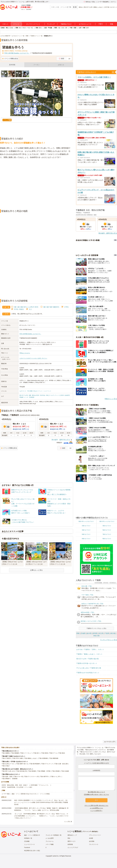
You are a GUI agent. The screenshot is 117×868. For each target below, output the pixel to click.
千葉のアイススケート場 (31, 777)
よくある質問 (50, 838)
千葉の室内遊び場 (21, 771)
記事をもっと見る (36, 570)
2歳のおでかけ (86, 526)
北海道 (11, 28)
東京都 (113, 633)
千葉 (28, 28)
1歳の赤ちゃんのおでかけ (107, 521)
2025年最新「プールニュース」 (40, 785)
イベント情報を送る (10, 59)
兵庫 (66, 28)
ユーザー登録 (6, 794)
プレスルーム (50, 841)
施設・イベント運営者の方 (32, 835)
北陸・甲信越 (48, 28)
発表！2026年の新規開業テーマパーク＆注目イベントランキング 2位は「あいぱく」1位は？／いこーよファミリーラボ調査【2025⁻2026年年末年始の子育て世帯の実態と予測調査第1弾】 (41, 802)
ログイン (113, 2)
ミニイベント (47, 391)
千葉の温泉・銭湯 (7, 777)
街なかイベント (38, 391)
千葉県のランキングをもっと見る (96, 628)
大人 (30, 309)
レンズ (26, 397)
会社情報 (92, 841)
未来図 (91, 838)
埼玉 (32, 28)
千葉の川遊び (6, 766)
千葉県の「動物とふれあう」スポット (89, 654)
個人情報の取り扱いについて (96, 792)
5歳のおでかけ (107, 530)
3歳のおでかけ (107, 526)
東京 (20, 28)
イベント (16, 24)
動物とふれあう (98, 7)
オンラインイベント (33, 24)
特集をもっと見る (111, 399)
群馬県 (95, 633)
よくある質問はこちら (96, 808)
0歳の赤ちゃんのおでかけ (86, 521)
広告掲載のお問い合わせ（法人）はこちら (96, 794)
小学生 (66, 307)
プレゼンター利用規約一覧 (54, 835)
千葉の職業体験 (54, 758)
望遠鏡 (21, 397)
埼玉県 (101, 633)
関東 (17, 28)
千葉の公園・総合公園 (61, 764)
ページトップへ (110, 742)
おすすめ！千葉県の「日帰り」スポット (90, 649)
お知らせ (61, 65)
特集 (112, 24)
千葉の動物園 (15, 753)
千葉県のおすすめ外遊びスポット (88, 673)
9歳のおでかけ (107, 539)
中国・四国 (73, 28)
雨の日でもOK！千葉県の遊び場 (87, 659)
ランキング (51, 24)
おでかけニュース (85, 24)
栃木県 (89, 633)
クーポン (37, 65)
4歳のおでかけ (86, 530)
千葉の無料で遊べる (22, 764)
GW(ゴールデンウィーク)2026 (55, 395)
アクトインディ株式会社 (90, 832)
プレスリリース (94, 844)
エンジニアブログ (73, 848)
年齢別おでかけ (66, 24)
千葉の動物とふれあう (31, 758)
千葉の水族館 (65, 771)
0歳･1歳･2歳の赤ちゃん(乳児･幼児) (26, 307)
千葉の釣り (37, 753)
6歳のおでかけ (86, 534)
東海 (37, 28)
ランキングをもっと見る (109, 640)
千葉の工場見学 (6, 758)
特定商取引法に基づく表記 (32, 851)
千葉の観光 (62, 753)
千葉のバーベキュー (26, 753)
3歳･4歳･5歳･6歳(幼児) (51, 307)
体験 (30, 395)
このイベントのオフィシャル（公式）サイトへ (33, 358)
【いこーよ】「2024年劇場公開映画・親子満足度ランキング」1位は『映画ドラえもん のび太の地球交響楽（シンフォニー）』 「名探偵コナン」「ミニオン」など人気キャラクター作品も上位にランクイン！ (41, 816)
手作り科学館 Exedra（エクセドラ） (30, 334)
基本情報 (12, 65)
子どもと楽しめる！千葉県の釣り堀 (89, 668)
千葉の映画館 (32, 771)
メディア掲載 (50, 844)
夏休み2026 (36, 395)
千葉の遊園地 (6, 753)
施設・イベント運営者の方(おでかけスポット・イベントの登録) (31, 794)
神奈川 (24, 28)
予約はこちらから (25, 353)
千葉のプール (53, 753)
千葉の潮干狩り (44, 777)
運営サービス (72, 841)
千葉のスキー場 (18, 777)
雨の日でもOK (88, 7)
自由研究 (67, 395)
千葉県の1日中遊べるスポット (87, 663)
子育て (101, 24)
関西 (56, 28)
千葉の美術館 (56, 771)
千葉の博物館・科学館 (44, 771)
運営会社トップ (72, 835)
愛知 (40, 28)
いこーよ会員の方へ (96, 811)
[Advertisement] (23, 184)
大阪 (59, 28)
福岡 (87, 28)
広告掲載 (27, 841)
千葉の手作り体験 (17, 758)
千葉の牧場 (44, 753)
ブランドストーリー (95, 835)
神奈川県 (96, 636)
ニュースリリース (29, 844)
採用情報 (70, 844)
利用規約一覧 (28, 838)
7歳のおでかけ (107, 534)
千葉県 (107, 633)
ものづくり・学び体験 (26, 391)
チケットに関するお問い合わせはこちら (96, 806)
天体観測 (32, 397)
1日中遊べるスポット (111, 7)
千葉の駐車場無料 (35, 764)
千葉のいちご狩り (56, 777)
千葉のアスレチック (47, 764)
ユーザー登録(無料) (103, 2)
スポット (5, 24)
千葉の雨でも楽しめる (8, 771)
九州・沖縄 (82, 28)
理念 (69, 838)
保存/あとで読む (89, 2)
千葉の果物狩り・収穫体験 (10, 779)
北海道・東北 (5, 28)
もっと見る (67, 821)
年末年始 (42, 395)
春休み (81, 7)
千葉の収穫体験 (43, 758)
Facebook (27, 848)
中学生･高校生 (19, 309)
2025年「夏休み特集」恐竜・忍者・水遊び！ (15, 785)
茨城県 (83, 633)
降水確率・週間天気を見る (61, 440)
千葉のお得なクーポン (8, 764)
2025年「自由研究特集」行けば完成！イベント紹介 (17, 787)
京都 (63, 28)
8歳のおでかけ (86, 539)
